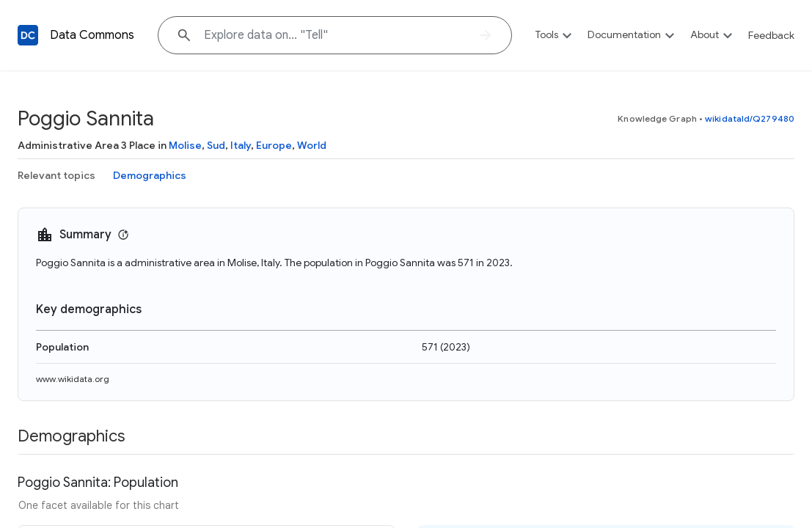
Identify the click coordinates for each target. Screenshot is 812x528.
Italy (241, 145)
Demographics (150, 175)
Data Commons (92, 35)
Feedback (771, 35)
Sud (216, 145)
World (312, 145)
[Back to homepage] (28, 35)
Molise (185, 145)
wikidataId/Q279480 (750, 118)
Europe (274, 145)
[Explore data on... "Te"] (335, 35)
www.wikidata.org (73, 379)
